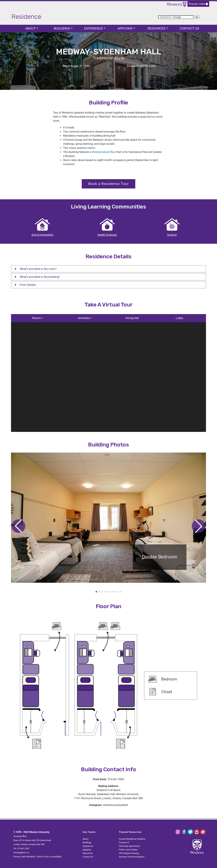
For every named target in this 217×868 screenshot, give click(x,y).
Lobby (179, 318)
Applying (125, 28)
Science (172, 235)
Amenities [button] (84, 318)
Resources (156, 28)
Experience (93, 28)
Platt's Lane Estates (128, 850)
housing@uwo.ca (21, 853)
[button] (199, 526)
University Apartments (130, 846)
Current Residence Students (132, 839)
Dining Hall (132, 318)
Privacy (17, 857)
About (31, 28)
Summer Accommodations (132, 857)
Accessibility (56, 857)
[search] (176, 17)
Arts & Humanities (42, 235)
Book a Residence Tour (108, 184)
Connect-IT (124, 842)
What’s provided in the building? (37, 278)
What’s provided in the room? (35, 270)
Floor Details (24, 286)
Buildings (62, 28)
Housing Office (20, 836)
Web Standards (28, 857)
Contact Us (189, 28)
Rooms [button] (36, 318)
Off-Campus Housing (129, 853)
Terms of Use (43, 857)
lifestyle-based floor (104, 152)
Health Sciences (107, 235)
